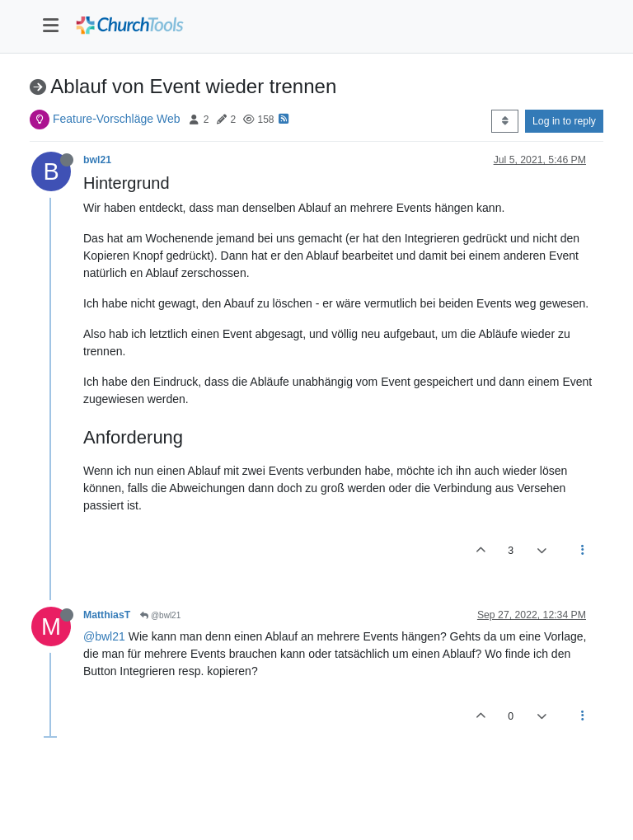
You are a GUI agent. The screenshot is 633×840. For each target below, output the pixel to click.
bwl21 (97, 160)
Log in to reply (564, 121)
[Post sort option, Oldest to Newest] (505, 121)
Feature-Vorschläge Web (117, 119)
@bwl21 (160, 615)
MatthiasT (107, 615)
